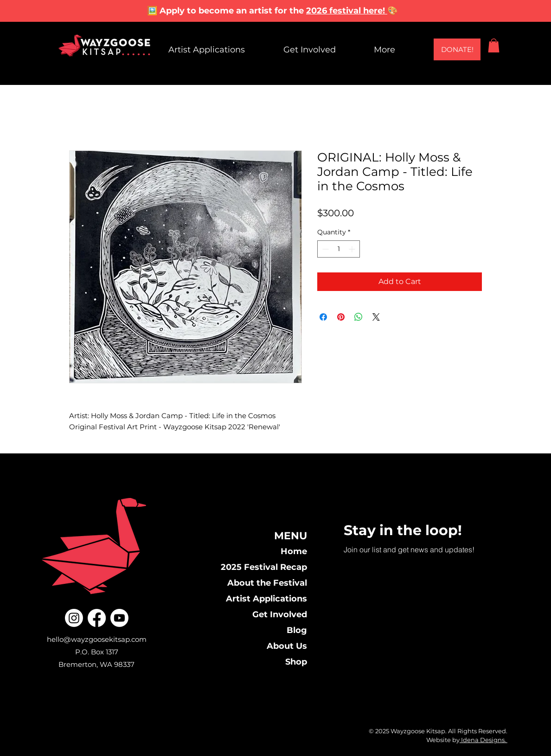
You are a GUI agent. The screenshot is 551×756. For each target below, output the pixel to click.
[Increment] (353, 249)
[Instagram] (74, 618)
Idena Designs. (484, 740)
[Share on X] (376, 317)
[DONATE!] (457, 49)
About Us (287, 646)
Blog (297, 630)
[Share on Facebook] (323, 317)
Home (294, 551)
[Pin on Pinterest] (341, 317)
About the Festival (267, 583)
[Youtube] (119, 618)
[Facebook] (97, 618)
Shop (296, 662)
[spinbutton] (339, 249)
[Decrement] (324, 249)
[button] (494, 45)
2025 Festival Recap (264, 567)
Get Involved (280, 614)
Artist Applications (266, 599)
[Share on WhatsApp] (359, 317)
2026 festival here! (347, 11)
